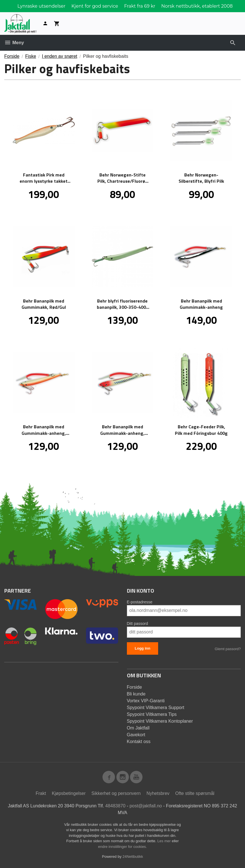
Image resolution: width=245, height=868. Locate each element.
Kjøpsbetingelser (69, 793)
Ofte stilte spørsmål (195, 793)
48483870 (115, 806)
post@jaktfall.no (146, 806)
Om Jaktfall (138, 728)
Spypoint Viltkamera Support (156, 708)
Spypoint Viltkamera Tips (152, 714)
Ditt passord (138, 624)
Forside (12, 56)
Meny (14, 43)
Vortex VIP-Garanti (146, 701)
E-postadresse (140, 602)
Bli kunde (136, 694)
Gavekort (136, 735)
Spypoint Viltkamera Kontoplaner (160, 721)
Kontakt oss (139, 742)
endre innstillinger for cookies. (123, 847)
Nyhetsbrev (158, 793)
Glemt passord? (228, 649)
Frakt (41, 793)
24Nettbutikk (133, 857)
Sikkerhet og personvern (116, 793)
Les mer (165, 841)
